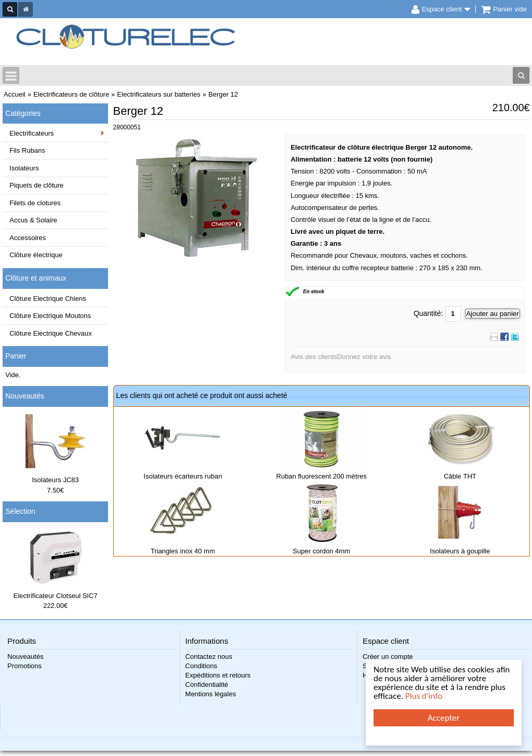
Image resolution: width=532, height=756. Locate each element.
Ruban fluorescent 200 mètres (322, 476)
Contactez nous (209, 656)
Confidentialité (207, 685)
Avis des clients (314, 357)
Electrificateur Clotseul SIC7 (56, 596)
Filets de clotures (35, 203)
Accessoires (28, 238)
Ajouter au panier (493, 314)
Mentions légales (211, 694)
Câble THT (460, 476)
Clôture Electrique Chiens (48, 299)
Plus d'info (424, 696)
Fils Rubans (27, 150)
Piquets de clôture (36, 185)
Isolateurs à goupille (460, 551)
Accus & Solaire (33, 220)
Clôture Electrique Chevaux (50, 333)
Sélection (20, 511)
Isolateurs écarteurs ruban (183, 476)
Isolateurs (24, 168)
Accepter (443, 718)
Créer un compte (388, 656)
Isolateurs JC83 (56, 480)
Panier (16, 356)
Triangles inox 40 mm (183, 551)
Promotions (24, 666)
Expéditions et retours (218, 675)
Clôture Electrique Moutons (50, 316)
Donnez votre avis (364, 357)
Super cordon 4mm (321, 551)
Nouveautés (25, 396)
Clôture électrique (36, 255)
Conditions (201, 666)
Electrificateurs (31, 133)
